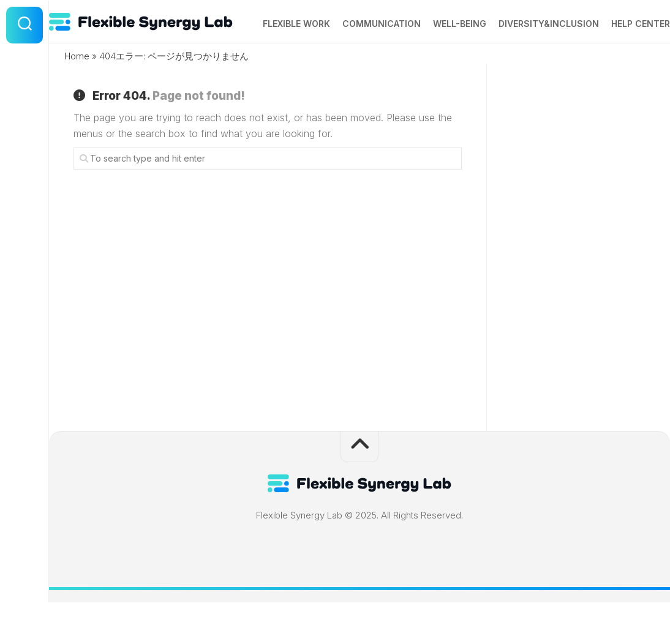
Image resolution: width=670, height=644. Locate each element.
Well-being (435, 66)
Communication (357, 66)
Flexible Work (272, 66)
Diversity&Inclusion (524, 66)
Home (77, 98)
